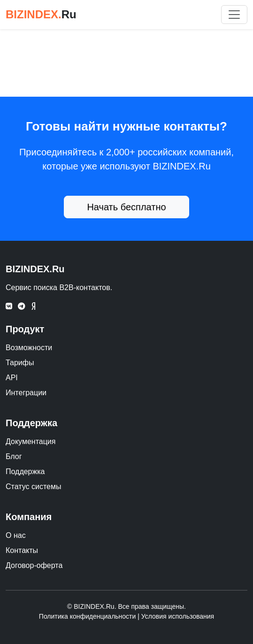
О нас (16, 535)
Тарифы (20, 363)
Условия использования (178, 616)
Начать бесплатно (126, 207)
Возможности (29, 348)
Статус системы (34, 487)
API (12, 378)
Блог (14, 456)
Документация (31, 441)
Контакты (22, 550)
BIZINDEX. (41, 14)
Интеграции (26, 393)
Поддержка (25, 471)
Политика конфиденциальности (88, 616)
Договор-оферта (34, 565)
